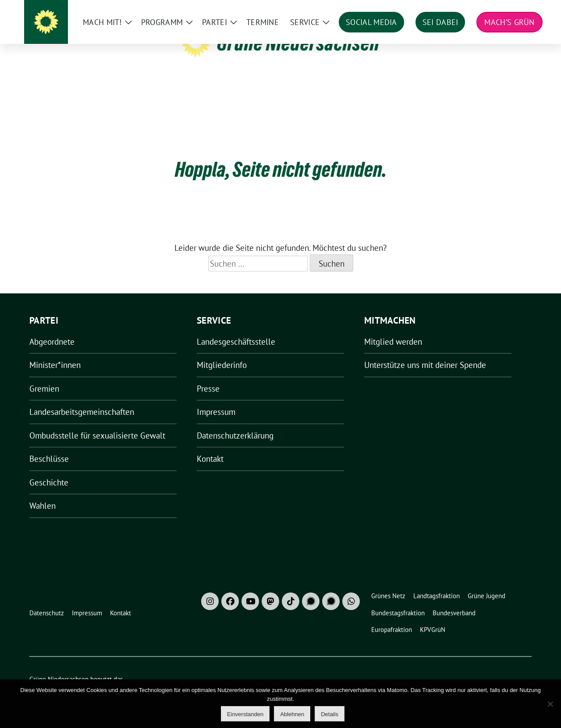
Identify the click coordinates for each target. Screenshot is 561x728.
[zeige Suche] (516, 9)
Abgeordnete (52, 328)
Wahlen (43, 492)
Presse (208, 375)
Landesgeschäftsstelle (236, 328)
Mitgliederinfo (222, 351)
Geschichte (49, 469)
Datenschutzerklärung (235, 422)
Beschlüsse (49, 445)
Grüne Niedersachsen (298, 43)
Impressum (216, 398)
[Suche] (504, 9)
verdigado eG (182, 675)
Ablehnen (292, 714)
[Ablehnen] (550, 704)
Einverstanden (245, 714)
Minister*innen (55, 351)
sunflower (97, 675)
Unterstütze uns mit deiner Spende (425, 351)
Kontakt (210, 445)
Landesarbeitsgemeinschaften (82, 398)
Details (330, 714)
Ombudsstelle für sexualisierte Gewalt (97, 422)
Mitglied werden (393, 328)
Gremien (44, 375)
